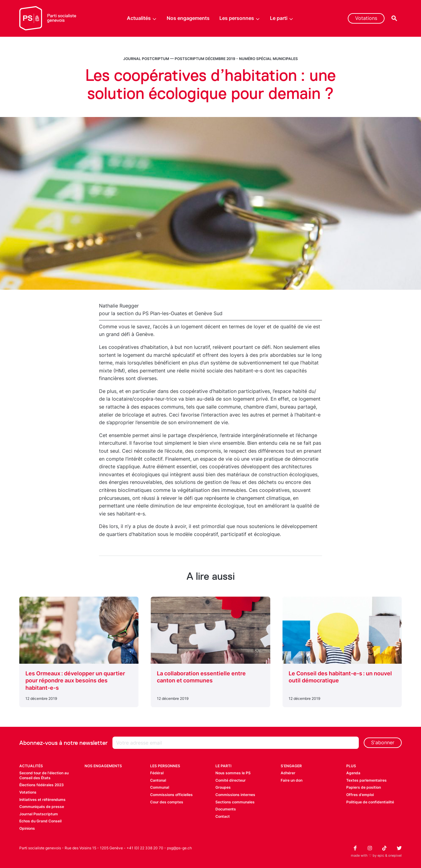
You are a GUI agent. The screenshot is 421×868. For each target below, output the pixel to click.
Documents (226, 809)
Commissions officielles (171, 795)
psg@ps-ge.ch (179, 848)
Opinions (27, 828)
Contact (223, 816)
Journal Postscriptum (39, 814)
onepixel (395, 855)
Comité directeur (231, 780)
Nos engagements (188, 18)
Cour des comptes (167, 802)
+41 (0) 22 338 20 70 (145, 848)
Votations (366, 18)
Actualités (142, 18)
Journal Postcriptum (146, 59)
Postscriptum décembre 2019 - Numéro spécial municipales (236, 59)
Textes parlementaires (366, 780)
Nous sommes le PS (233, 773)
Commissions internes (235, 795)
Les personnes (240, 18)
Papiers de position (364, 787)
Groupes (223, 787)
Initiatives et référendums (42, 800)
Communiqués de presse (42, 807)
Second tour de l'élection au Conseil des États (44, 775)
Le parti (282, 18)
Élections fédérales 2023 (42, 785)
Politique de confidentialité (370, 802)
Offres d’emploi (360, 795)
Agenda (353, 773)
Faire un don (292, 780)
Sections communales (235, 802)
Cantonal (158, 780)
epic (381, 855)
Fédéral (157, 773)
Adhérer (288, 773)
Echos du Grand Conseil (40, 821)
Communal (160, 787)
